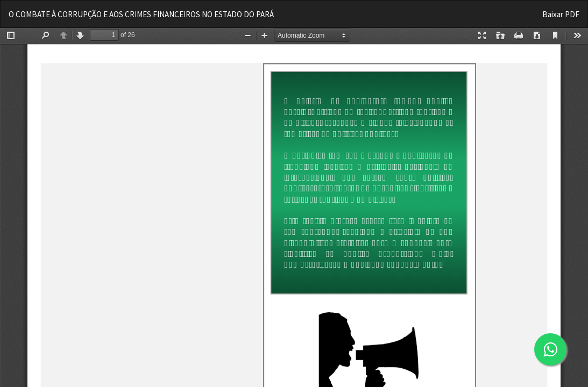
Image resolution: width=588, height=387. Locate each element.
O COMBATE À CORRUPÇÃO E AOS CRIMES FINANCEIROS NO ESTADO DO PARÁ (141, 14)
